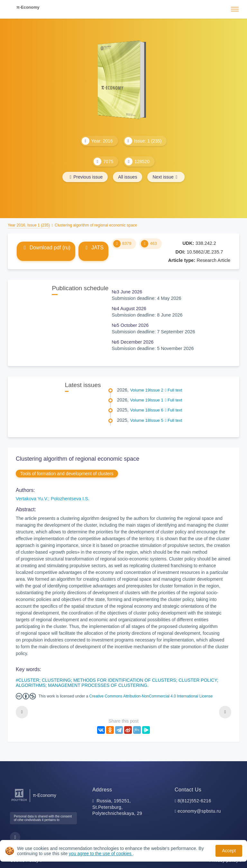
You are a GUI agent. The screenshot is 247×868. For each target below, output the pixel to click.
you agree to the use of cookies (101, 854)
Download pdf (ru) (46, 248)
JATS (93, 248)
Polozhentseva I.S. (70, 499)
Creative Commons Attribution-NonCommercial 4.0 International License (151, 696)
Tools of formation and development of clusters (67, 474)
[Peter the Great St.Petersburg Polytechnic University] (19, 801)
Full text (174, 390)
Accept (229, 851)
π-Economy (28, 7)
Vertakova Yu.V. (32, 499)
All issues (128, 177)
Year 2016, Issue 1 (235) (29, 225)
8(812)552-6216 (194, 801)
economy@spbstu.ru (199, 811)
